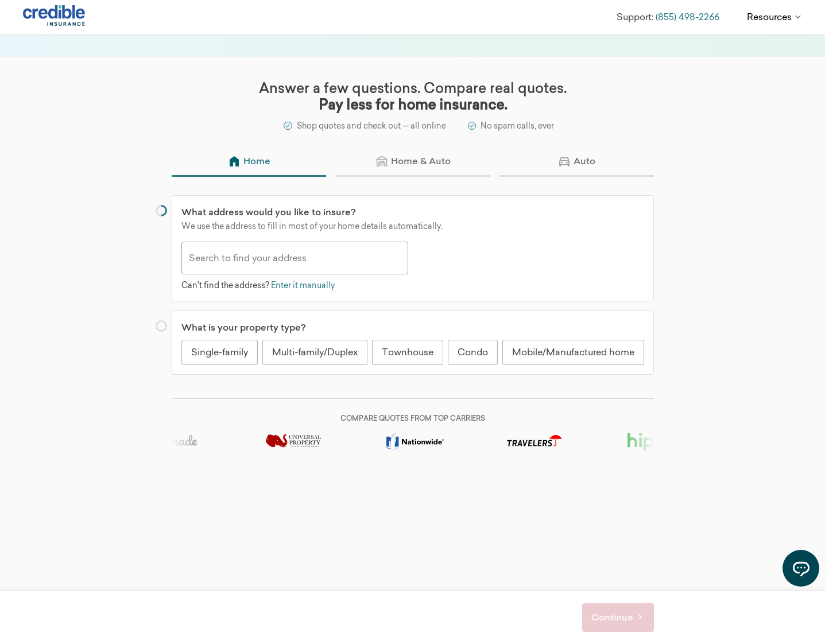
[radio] (249, 162)
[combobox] (295, 258)
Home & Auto (420, 161)
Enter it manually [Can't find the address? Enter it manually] (303, 285)
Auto (584, 161)
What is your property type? (243, 328)
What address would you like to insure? (268, 212)
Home (257, 161)
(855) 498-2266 (686, 17)
